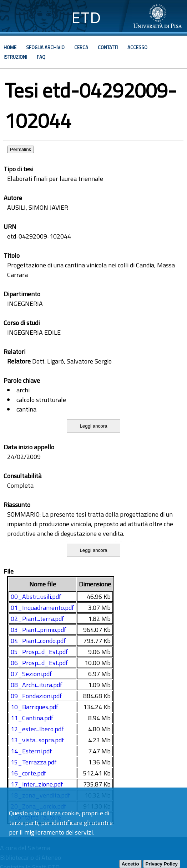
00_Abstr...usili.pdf (36, 597)
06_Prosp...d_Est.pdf (39, 663)
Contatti (108, 47)
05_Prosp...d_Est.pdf (39, 652)
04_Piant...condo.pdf (38, 641)
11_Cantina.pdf (32, 718)
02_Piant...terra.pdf (37, 619)
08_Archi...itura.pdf (37, 685)
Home (10, 47)
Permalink (21, 149)
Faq (41, 57)
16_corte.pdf (29, 773)
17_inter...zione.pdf (37, 784)
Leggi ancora (93, 426)
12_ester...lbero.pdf (37, 729)
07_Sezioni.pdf (31, 674)
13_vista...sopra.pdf (37, 740)
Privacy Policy (162, 864)
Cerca (81, 47)
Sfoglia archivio (45, 47)
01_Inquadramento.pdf (42, 608)
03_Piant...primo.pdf (39, 630)
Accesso (137, 47)
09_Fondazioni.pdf (36, 696)
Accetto (130, 864)
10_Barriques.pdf (35, 707)
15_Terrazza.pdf (34, 762)
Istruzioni (15, 57)
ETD (86, 18)
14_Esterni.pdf (31, 751)
